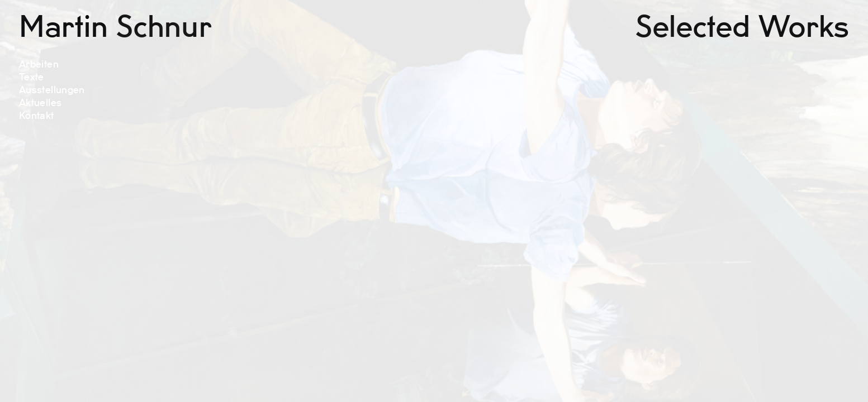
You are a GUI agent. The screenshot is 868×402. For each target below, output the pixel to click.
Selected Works (742, 28)
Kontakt (37, 116)
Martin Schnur (115, 28)
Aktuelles (40, 103)
